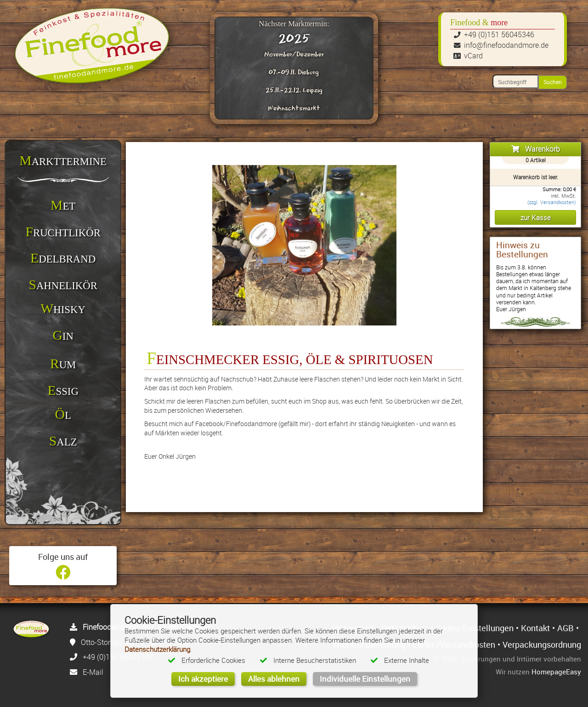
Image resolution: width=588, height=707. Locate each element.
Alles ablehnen (274, 679)
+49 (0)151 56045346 (499, 34)
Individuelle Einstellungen (365, 679)
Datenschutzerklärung (157, 649)
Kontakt (535, 628)
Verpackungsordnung (542, 644)
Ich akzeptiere (203, 679)
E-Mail (93, 672)
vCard (473, 56)
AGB (565, 628)
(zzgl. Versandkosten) (552, 202)
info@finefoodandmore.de (506, 45)
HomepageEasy (556, 672)
